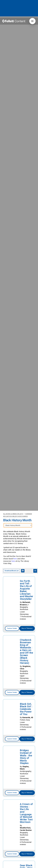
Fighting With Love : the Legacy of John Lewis (26, 861)
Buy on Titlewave (27, 578)
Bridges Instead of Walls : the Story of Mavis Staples (26, 706)
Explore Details (12, 578)
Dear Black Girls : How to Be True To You (26, 818)
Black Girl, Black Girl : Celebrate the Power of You (26, 658)
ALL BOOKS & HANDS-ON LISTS (13, 463)
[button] (32, 21)
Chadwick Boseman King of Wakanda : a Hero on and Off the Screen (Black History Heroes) (26, 601)
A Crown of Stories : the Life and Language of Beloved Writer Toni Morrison (26, 762)
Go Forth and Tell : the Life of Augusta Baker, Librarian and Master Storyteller (27, 539)
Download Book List (12, 520)
